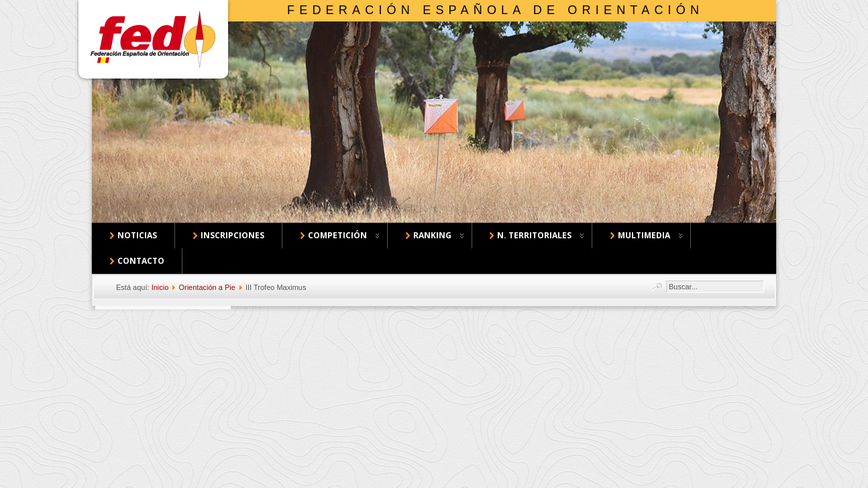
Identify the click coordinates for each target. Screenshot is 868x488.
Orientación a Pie (207, 287)
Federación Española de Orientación (495, 10)
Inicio (160, 287)
